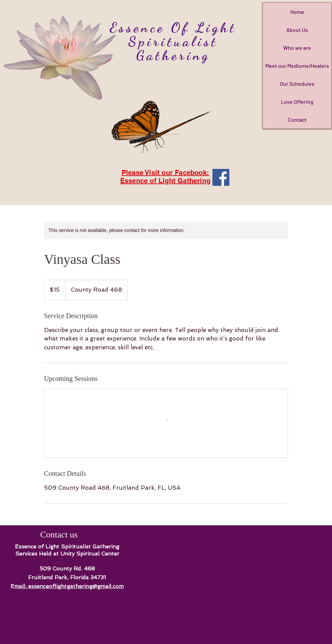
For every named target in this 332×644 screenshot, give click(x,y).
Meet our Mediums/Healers (297, 66)
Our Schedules (297, 84)
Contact (297, 120)
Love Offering (297, 102)
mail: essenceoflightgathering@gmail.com (69, 586)
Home (297, 12)
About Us (297, 30)
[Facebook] (221, 177)
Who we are (297, 48)
